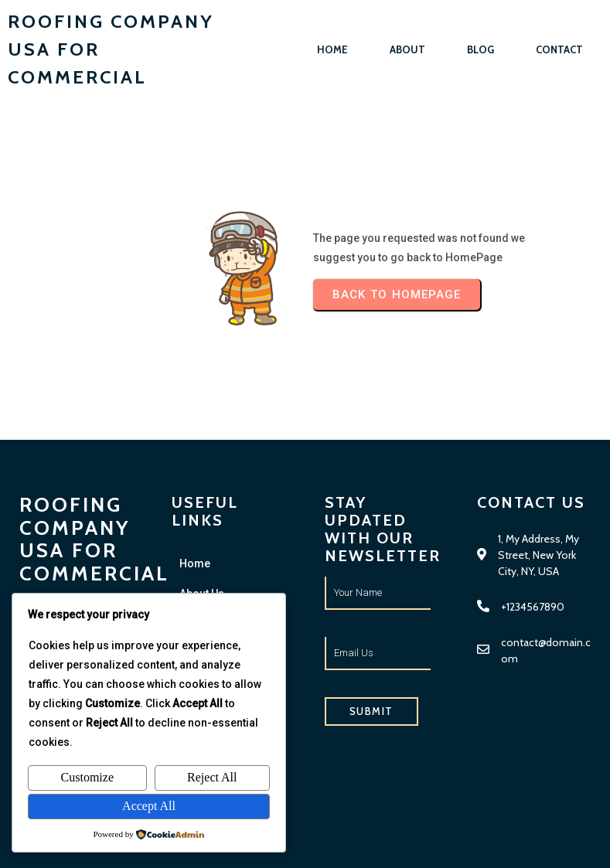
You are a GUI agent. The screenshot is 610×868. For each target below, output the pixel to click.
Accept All (149, 806)
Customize (87, 777)
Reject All (212, 777)
